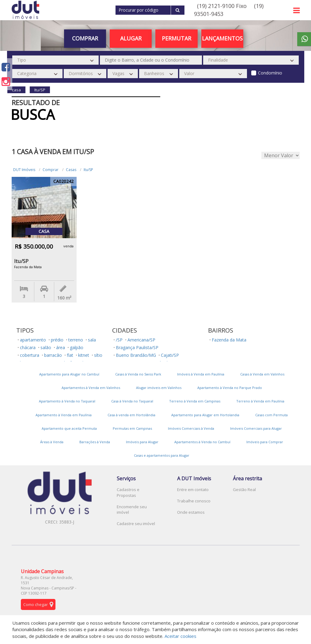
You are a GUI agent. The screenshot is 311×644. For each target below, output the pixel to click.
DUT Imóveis (24, 170)
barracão (53, 355)
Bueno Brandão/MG (136, 355)
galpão (77, 347)
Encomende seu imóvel (132, 510)
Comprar (85, 38)
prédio (57, 340)
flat (70, 355)
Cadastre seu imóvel (136, 524)
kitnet (84, 355)
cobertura (30, 355)
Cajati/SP (170, 355)
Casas (71, 170)
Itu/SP (88, 170)
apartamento (33, 340)
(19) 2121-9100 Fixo (222, 6)
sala (92, 340)
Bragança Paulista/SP (137, 347)
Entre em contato (193, 490)
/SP (119, 340)
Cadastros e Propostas (128, 492)
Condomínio (270, 73)
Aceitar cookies (180, 636)
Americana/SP (141, 340)
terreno (76, 340)
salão (46, 347)
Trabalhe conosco (194, 501)
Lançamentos (222, 38)
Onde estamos (191, 512)
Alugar (131, 38)
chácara (28, 347)
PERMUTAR (176, 38)
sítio (98, 355)
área (61, 347)
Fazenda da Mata (229, 340)
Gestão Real (244, 490)
